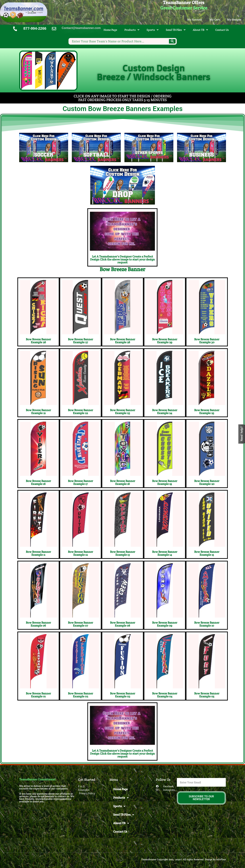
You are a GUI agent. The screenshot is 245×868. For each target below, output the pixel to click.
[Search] (172, 41)
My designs (234, 19)
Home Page (110, 30)
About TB (200, 30)
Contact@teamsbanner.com (81, 28)
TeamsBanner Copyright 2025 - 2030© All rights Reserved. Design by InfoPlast (184, 859)
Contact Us (222, 30)
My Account (195, 19)
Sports (153, 30)
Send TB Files (176, 30)
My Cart (215, 19)
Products (132, 30)
